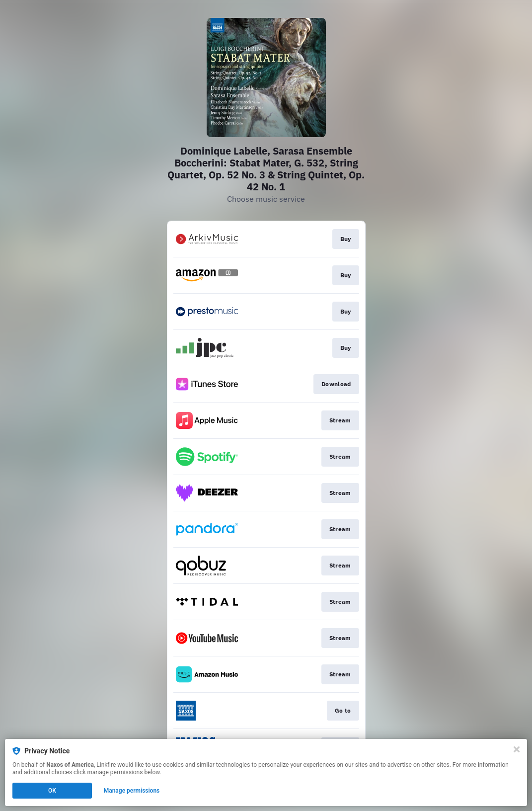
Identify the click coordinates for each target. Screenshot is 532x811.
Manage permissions (132, 791)
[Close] (517, 749)
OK (52, 791)
